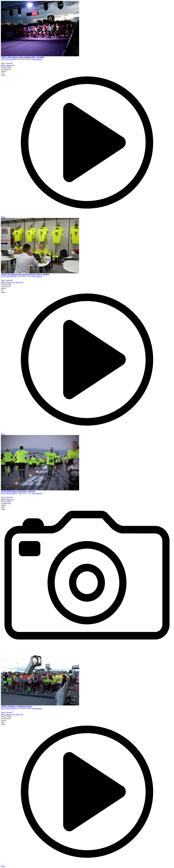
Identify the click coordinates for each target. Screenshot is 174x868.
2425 (3, 74)
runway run (19, 282)
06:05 (87, 216)
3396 (3, 508)
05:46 (87, 865)
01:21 (87, 433)
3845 (3, 723)
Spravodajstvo (37, 59)
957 (3, 291)
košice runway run (7, 65)
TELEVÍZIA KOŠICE (9, 59)
